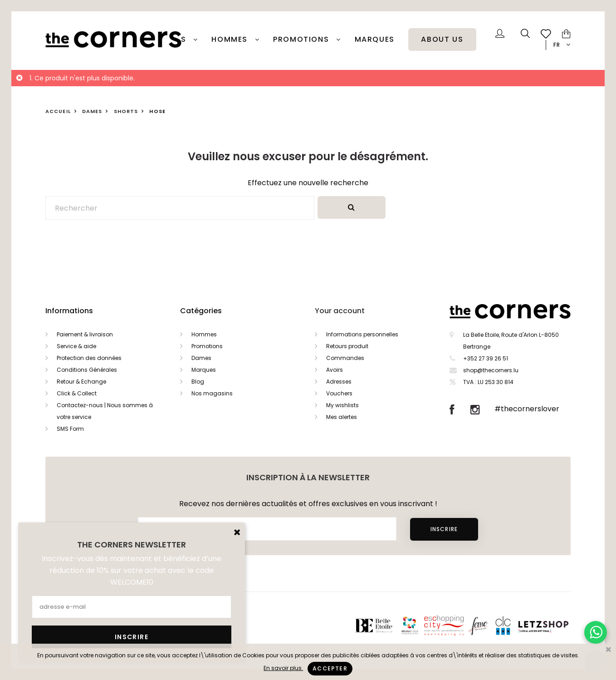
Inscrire (444, 529)
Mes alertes (342, 417)
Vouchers (339, 393)
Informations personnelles (362, 334)
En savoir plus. (283, 668)
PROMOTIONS (302, 39)
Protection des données (89, 358)
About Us (442, 39)
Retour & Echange (81, 382)
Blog (198, 382)
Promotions (207, 346)
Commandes (345, 358)
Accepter (330, 668)
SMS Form (70, 429)
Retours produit (347, 346)
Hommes (231, 39)
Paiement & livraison (85, 334)
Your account (340, 311)
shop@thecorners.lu (491, 370)
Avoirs (335, 370)
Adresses (339, 382)
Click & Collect (77, 393)
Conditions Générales (87, 370)
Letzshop (555, 625)
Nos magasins (212, 393)
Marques (375, 39)
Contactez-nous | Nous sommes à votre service (105, 411)
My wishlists (342, 405)
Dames (201, 358)
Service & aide (76, 346)
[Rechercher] (180, 208)
